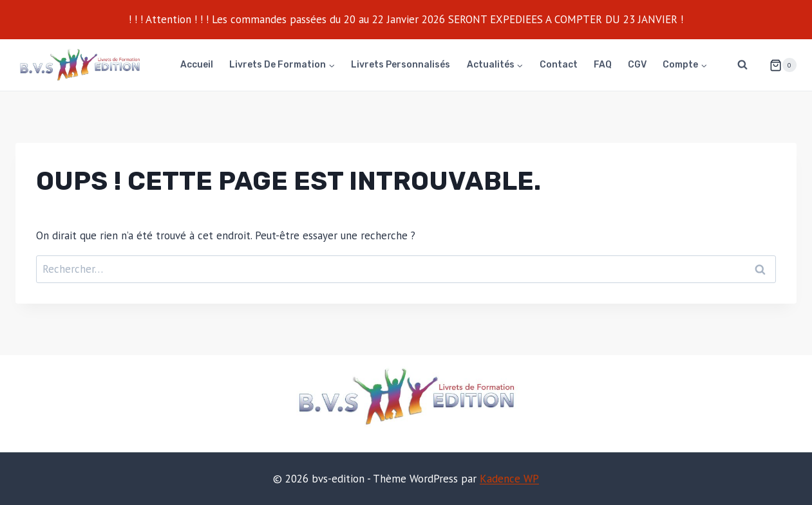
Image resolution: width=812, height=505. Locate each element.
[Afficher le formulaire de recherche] (742, 65)
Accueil (197, 65)
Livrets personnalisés (401, 65)
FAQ (603, 65)
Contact (559, 65)
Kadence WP (509, 479)
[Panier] (778, 65)
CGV (637, 65)
